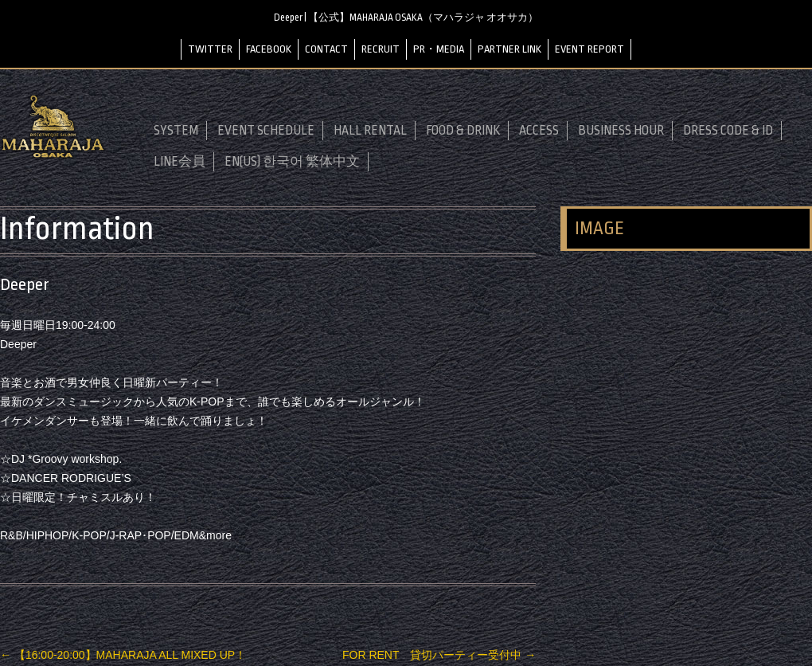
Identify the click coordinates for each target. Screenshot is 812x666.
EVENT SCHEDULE (266, 131)
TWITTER (210, 49)
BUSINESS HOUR (621, 131)
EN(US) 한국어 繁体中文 (292, 162)
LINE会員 (180, 162)
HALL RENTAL (370, 131)
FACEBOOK (269, 49)
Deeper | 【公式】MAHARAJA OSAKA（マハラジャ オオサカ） (406, 18)
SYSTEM (176, 131)
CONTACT (326, 49)
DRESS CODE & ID (728, 131)
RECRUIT (381, 49)
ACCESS (539, 131)
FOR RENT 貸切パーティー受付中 (439, 655)
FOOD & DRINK (463, 131)
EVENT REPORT (589, 49)
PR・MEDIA (439, 49)
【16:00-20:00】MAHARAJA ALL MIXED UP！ (123, 655)
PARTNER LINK (509, 49)
